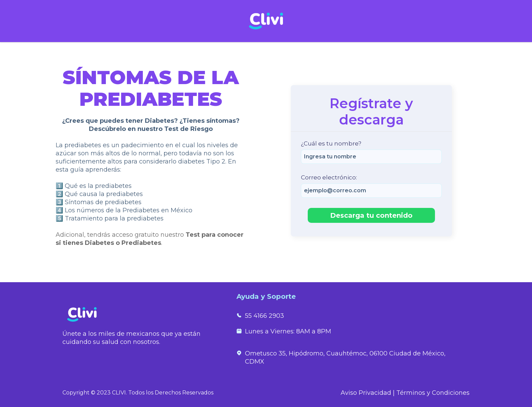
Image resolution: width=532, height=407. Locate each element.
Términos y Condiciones (433, 393)
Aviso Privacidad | (368, 393)
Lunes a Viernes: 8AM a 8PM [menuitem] (288, 331)
